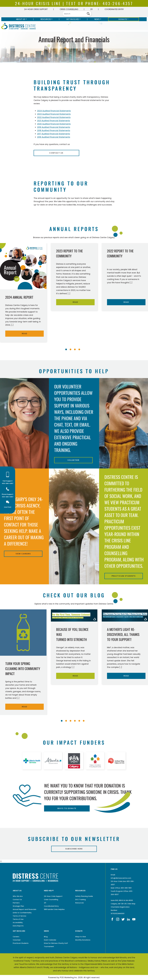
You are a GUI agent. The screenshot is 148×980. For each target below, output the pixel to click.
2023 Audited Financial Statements (54, 114)
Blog (46, 937)
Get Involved (73, 19)
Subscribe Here (74, 849)
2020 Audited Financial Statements (54, 124)
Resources (46, 19)
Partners (16, 903)
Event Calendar (50, 940)
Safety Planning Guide (84, 896)
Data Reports (18, 926)
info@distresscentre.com (121, 878)
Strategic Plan (18, 906)
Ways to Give (81, 937)
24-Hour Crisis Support (36, 9)
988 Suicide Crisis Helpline (54, 909)
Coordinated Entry (114, 9)
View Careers (23, 554)
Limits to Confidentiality (22, 913)
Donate (123, 19)
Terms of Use (18, 919)
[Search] (77, 14)
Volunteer (73, 460)
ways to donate (67, 808)
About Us (21, 19)
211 (91, 9)
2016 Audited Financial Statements (54, 137)
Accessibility (18, 923)
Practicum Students (124, 576)
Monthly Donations (83, 940)
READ (25, 334)
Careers (16, 937)
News (97, 19)
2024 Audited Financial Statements (54, 111)
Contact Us (56, 153)
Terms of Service (19, 916)
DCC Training (80, 900)
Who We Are (18, 896)
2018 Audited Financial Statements (54, 131)
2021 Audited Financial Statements (54, 121)
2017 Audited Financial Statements (54, 134)
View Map (132, 904)
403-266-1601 (126, 888)
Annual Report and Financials (25, 909)
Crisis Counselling (69, 9)
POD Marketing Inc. (69, 977)
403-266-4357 (118, 3)
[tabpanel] (74, 278)
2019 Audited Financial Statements (54, 127)
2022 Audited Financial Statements (54, 117)
